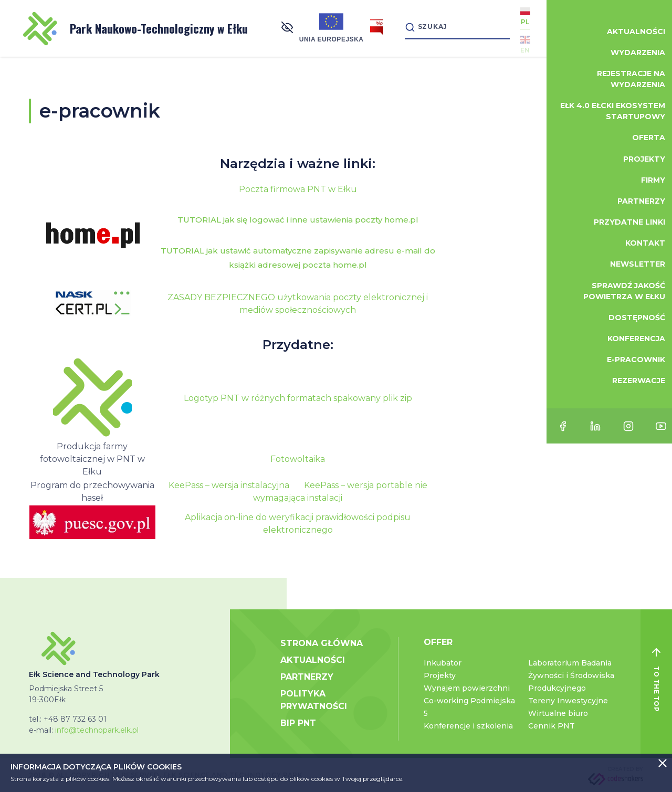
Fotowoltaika (298, 459)
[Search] (451, 28)
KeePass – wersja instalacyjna (229, 485)
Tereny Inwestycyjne (568, 701)
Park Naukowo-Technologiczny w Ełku (135, 29)
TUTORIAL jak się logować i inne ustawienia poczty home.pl (298, 220)
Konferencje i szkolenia (468, 726)
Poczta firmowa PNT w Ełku (298, 189)
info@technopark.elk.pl (97, 730)
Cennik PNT (552, 726)
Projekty (440, 675)
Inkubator (443, 663)
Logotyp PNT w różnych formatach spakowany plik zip (298, 398)
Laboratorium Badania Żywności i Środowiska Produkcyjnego (571, 675)
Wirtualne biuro (558, 713)
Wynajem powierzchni (467, 688)
